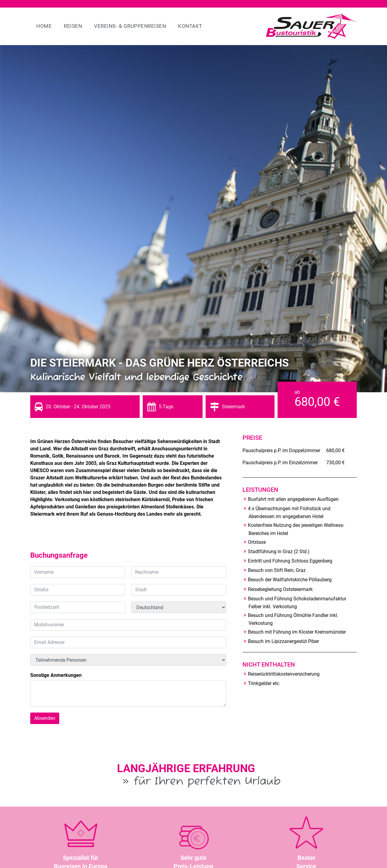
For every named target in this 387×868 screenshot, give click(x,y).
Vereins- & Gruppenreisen (130, 26)
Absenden (45, 718)
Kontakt (190, 26)
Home (44, 26)
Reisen (73, 26)
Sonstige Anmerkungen (56, 675)
